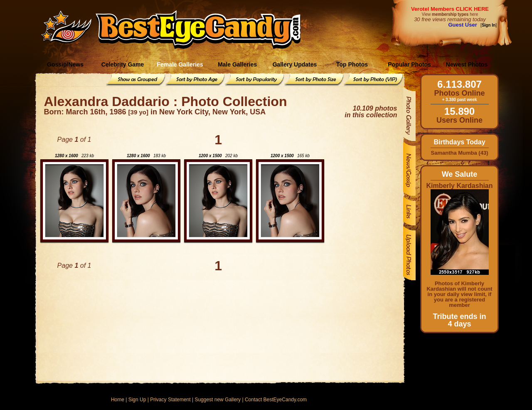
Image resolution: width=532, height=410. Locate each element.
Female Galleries (180, 64)
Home (118, 400)
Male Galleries (237, 64)
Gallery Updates (295, 64)
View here (450, 14)
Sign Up (137, 400)
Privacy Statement (170, 400)
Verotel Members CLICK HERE (450, 9)
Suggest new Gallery (218, 400)
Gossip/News (65, 64)
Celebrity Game (123, 64)
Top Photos (352, 64)
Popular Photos (409, 64)
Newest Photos (467, 64)
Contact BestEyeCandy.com (276, 400)
